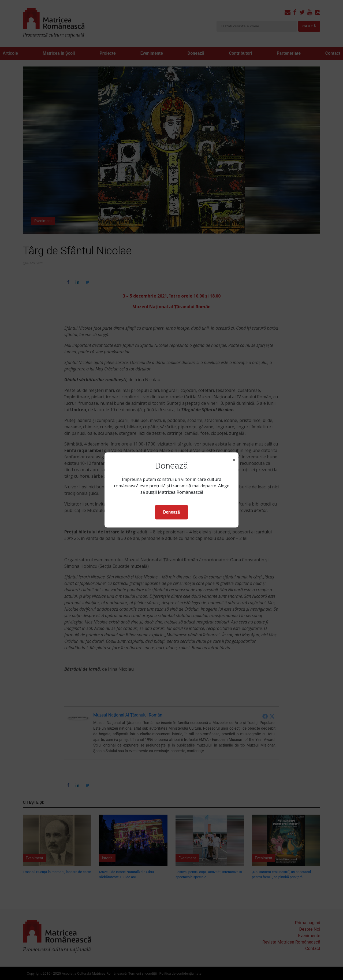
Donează (171, 512)
